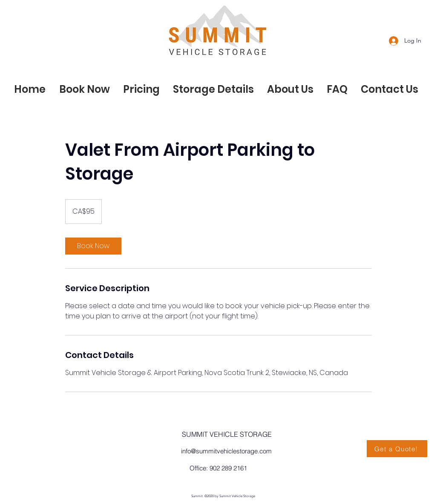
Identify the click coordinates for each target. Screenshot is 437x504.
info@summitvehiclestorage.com (226, 451)
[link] (93, 246)
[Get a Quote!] (397, 449)
